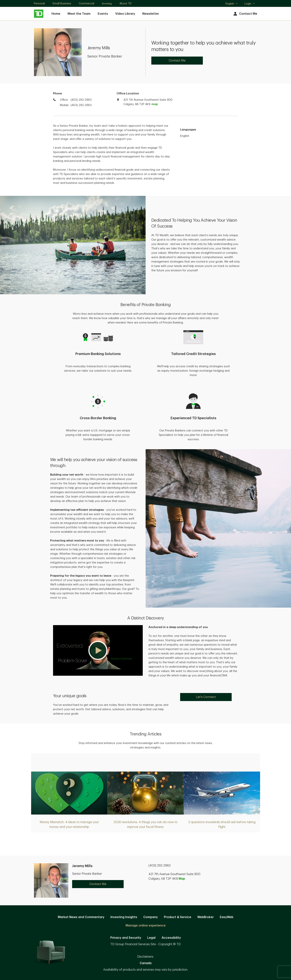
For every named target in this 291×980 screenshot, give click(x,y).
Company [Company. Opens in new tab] (151, 917)
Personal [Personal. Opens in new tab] (39, 3)
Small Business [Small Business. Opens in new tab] (62, 3)
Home (56, 14)
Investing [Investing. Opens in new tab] (107, 4)
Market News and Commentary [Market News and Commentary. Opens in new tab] (81, 917)
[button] (98, 650)
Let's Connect (206, 697)
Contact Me (245, 14)
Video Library (125, 14)
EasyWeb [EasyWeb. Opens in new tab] (227, 917)
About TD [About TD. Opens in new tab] (125, 3)
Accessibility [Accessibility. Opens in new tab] (171, 938)
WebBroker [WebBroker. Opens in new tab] (206, 917)
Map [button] (182, 879)
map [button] (155, 104)
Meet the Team (79, 14)
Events (103, 14)
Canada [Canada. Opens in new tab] (146, 963)
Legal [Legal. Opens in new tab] (151, 938)
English (232, 4)
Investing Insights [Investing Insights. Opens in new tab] (124, 917)
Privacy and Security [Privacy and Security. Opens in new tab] (126, 938)
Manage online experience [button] (146, 926)
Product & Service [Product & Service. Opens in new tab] (178, 917)
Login (250, 4)
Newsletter (151, 14)
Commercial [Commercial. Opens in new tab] (87, 3)
